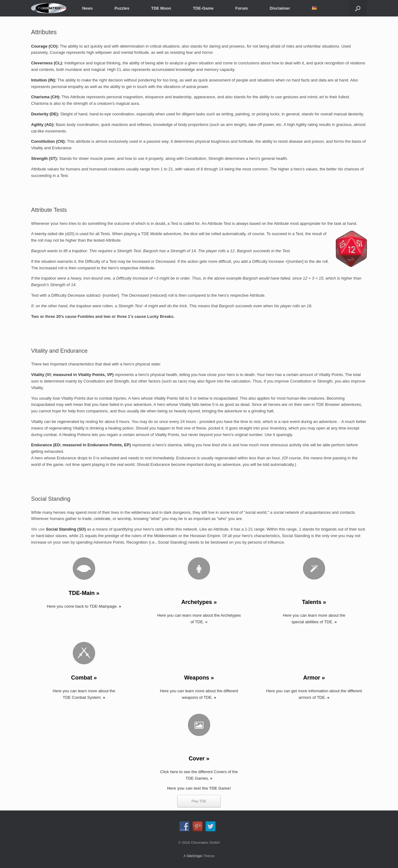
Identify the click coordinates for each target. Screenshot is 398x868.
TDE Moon (161, 8)
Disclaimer (280, 8)
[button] (358, 8)
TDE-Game (203, 8)
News (87, 8)
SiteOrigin (194, 856)
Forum (242, 8)
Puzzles (122, 8)
